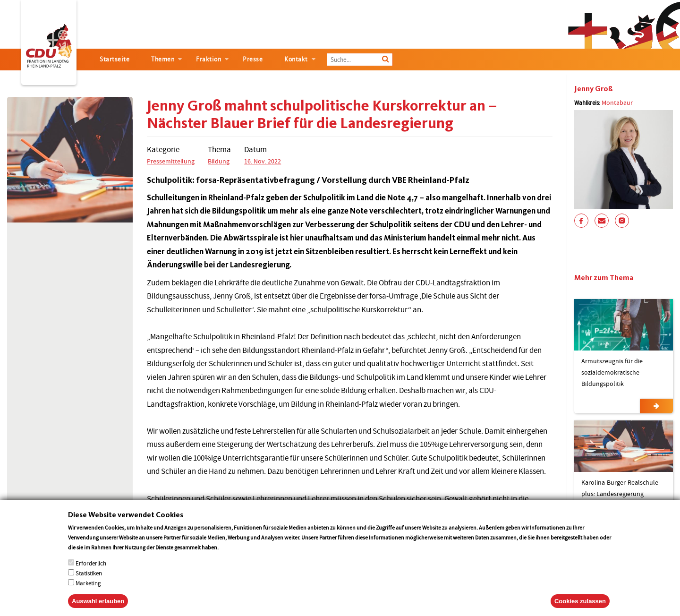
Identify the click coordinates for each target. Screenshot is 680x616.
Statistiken (89, 583)
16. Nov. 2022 (263, 161)
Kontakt (296, 59)
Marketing (88, 593)
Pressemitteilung (171, 161)
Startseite (115, 59)
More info (232, 557)
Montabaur (617, 103)
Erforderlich (91, 573)
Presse (253, 59)
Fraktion (208, 59)
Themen (163, 59)
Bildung (219, 161)
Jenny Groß (594, 89)
